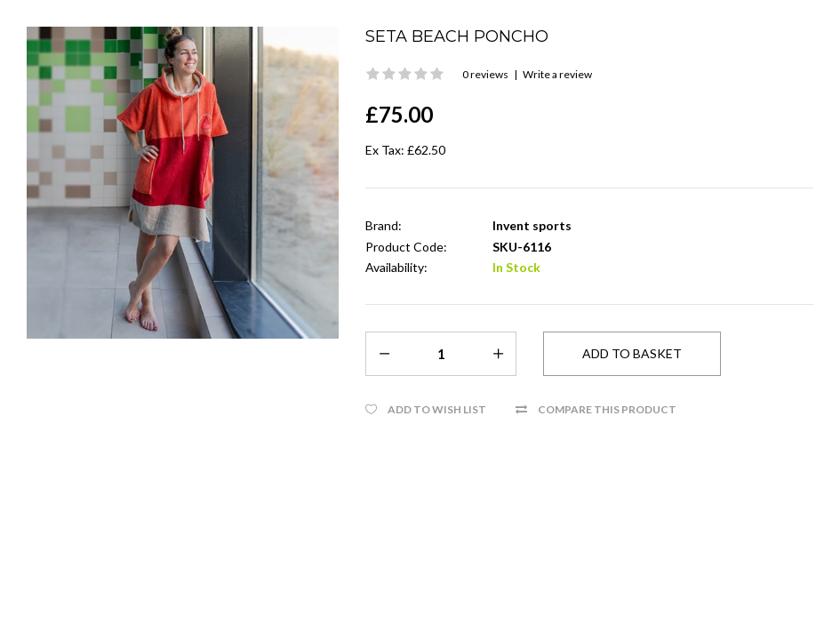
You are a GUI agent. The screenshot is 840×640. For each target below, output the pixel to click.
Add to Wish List (437, 409)
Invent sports (532, 225)
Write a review (557, 74)
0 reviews (485, 74)
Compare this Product (607, 409)
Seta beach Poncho (457, 36)
